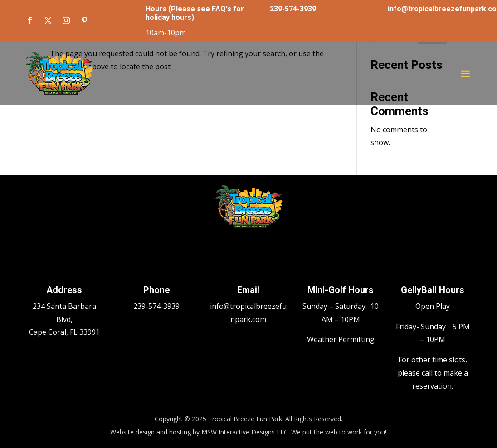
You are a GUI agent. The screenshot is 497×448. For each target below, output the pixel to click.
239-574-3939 (293, 9)
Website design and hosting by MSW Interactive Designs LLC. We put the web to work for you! (248, 432)
